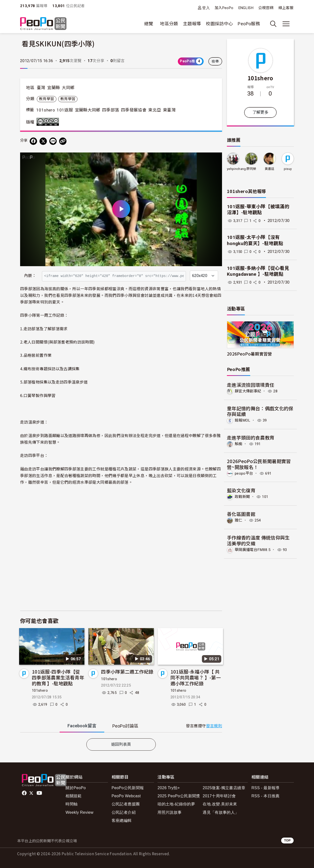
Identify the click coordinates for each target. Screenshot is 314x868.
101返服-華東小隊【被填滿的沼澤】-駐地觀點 (258, 210)
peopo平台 (245, 473)
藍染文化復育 (241, 490)
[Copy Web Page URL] (63, 141)
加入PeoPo (224, 8)
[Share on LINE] (53, 141)
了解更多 (260, 112)
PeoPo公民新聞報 (128, 788)
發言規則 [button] (214, 726)
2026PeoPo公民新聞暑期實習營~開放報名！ (259, 464)
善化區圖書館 (241, 514)
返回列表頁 (121, 744)
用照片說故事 (170, 812)
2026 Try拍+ (169, 788)
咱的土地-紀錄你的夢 (176, 804)
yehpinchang (236, 169)
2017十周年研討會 (219, 796)
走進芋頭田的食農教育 (251, 437)
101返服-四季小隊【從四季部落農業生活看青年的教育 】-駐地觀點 (58, 677)
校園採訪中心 (219, 24)
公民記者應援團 (126, 804)
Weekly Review (79, 812)
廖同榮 (251, 169)
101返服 (65, 110)
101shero (46, 110)
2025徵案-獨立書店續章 (224, 788)
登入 (206, 8)
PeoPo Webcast (126, 796)
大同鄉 (68, 88)
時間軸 (72, 804)
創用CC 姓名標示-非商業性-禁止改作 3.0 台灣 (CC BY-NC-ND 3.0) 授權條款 (49, 122)
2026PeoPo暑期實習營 (249, 354)
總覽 (149, 24)
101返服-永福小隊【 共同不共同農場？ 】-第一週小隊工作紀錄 (196, 677)
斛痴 (239, 444)
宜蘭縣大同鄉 (88, 110)
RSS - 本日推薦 (266, 796)
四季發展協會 (134, 110)
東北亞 (155, 110)
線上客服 (286, 8)
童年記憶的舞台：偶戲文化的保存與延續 (260, 411)
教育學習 (46, 99)
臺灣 (41, 88)
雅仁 (239, 520)
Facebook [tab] (82, 726)
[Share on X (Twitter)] (43, 141)
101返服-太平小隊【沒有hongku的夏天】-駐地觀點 (255, 240)
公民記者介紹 (124, 812)
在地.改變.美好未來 (220, 804)
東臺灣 (169, 110)
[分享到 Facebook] (33, 141)
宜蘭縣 (53, 88)
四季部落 (111, 110)
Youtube (40, 793)
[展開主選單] (286, 24)
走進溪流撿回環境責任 (251, 385)
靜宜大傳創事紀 (249, 391)
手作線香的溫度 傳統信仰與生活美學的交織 (258, 540)
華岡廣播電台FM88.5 (254, 549)
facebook (25, 793)
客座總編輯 (122, 820)
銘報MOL (243, 420)
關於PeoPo (76, 788)
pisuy (288, 169)
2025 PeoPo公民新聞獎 (179, 796)
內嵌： (30, 276)
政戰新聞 (243, 496)
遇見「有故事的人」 (221, 812)
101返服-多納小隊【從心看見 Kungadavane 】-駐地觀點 (258, 271)
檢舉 (215, 61)
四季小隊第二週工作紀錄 (127, 671)
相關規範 (73, 796)
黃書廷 (270, 169)
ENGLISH (246, 8)
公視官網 (266, 8)
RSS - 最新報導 (266, 788)
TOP (287, 840)
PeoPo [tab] (125, 726)
